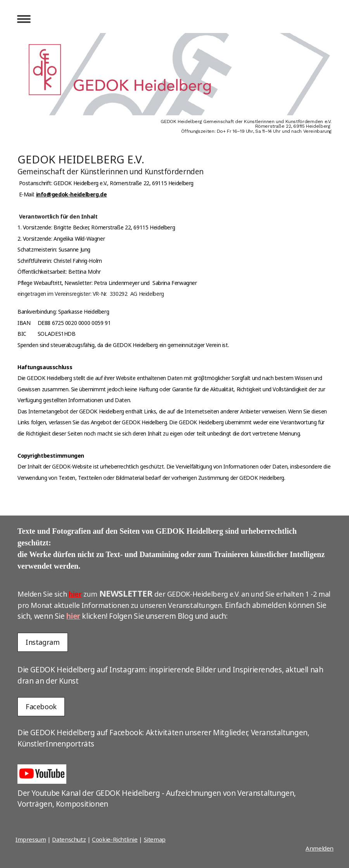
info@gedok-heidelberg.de (72, 194)
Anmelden (320, 848)
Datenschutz (69, 839)
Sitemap (155, 839)
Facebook (41, 707)
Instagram (43, 642)
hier (75, 594)
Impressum (31, 839)
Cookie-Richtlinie (115, 839)
